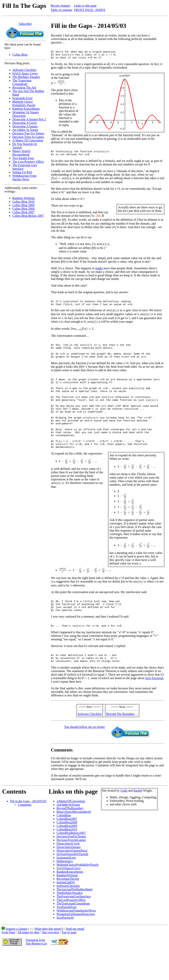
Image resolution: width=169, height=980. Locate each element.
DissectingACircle (68, 874)
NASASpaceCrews (69, 899)
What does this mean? (48, 959)
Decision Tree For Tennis (28, 133)
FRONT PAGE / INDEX (90, 10)
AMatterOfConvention (71, 832)
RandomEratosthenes (70, 902)
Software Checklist (24, 70)
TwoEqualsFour (66, 938)
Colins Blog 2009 (23, 205)
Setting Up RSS (22, 172)
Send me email (75, 959)
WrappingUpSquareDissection (76, 945)
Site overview (50, 963)
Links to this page (85, 6)
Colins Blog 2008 (23, 209)
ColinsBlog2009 (67, 856)
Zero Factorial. (155, 709)
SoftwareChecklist (68, 916)
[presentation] (58, 85)
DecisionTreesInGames (71, 871)
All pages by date (28, 963)
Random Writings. (24, 198)
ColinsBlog (64, 846)
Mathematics (65, 892)
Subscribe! (25, 24)
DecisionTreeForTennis (71, 867)
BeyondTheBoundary (70, 839)
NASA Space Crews (25, 73)
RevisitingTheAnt (68, 909)
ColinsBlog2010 (67, 860)
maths (99, 272)
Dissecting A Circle (25, 123)
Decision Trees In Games (28, 137)
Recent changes (60, 6)
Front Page (8, 963)
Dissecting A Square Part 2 (29, 119)
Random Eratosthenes (26, 109)
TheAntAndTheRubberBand (74, 920)
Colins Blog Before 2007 (28, 216)
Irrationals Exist (22, 98)
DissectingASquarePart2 (72, 881)
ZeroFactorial (65, 948)
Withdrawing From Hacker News (24, 177)
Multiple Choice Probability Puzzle (24, 103)
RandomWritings (67, 906)
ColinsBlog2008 (67, 853)
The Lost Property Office (28, 162)
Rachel (138, 821)
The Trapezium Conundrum (22, 82)
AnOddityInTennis (68, 835)
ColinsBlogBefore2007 (71, 863)
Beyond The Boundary (120, 745)
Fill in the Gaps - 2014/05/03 (28, 832)
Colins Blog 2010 (23, 202)
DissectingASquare (69, 878)
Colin (124, 821)
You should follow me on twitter (84, 757)
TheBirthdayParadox (70, 923)
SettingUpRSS (66, 913)
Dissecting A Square (25, 126)
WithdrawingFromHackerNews (76, 941)
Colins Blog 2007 (23, 212)
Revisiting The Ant (24, 88)
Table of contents (61, 10)
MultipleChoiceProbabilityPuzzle (77, 895)
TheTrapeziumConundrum (73, 934)
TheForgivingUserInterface (74, 927)
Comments (25, 835)
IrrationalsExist (66, 888)
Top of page (69, 963)
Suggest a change (16, 959)
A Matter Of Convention (28, 140)
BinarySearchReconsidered (74, 842)
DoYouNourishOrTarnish (72, 885)
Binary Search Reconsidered (21, 153)
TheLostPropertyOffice (71, 931)
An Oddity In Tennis (25, 130)
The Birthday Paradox (26, 77)
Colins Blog (20, 55)
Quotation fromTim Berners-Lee (36, 972)
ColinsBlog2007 (67, 849)
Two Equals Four (23, 158)
